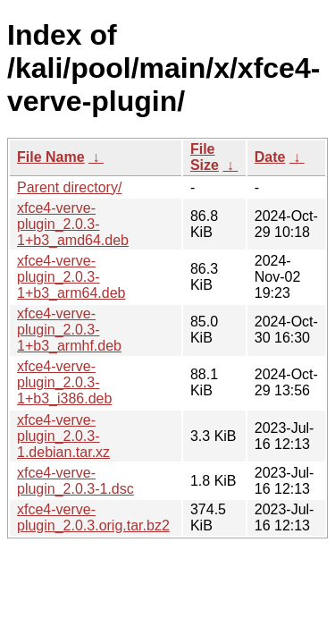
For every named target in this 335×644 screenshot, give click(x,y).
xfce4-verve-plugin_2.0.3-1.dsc (75, 481)
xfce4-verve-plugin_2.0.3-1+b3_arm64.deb (71, 277)
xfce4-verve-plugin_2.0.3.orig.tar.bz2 (93, 517)
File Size (205, 157)
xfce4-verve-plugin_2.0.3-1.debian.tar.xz (63, 436)
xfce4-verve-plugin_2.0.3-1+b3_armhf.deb (69, 330)
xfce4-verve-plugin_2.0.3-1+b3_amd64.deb (73, 224)
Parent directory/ (69, 187)
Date (270, 157)
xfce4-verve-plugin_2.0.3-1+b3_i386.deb (64, 382)
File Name (51, 157)
